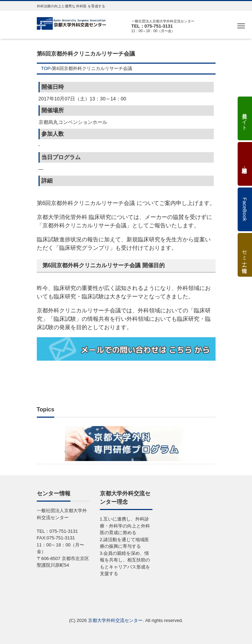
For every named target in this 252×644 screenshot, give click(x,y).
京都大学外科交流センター (115, 620)
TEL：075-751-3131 (152, 26)
